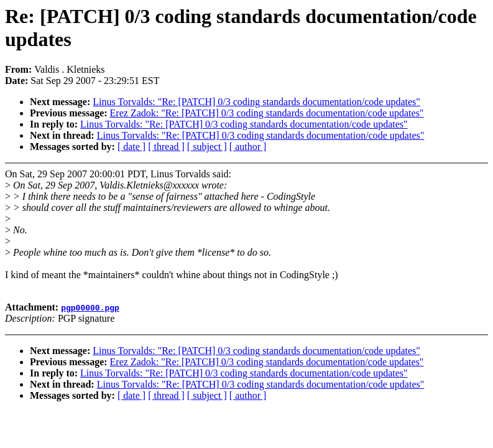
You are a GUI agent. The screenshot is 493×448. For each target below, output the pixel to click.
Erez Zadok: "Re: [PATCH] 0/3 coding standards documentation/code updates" (267, 113)
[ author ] (248, 147)
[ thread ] (166, 147)
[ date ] (131, 147)
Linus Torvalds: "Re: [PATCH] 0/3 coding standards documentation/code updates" (256, 102)
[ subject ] (207, 147)
